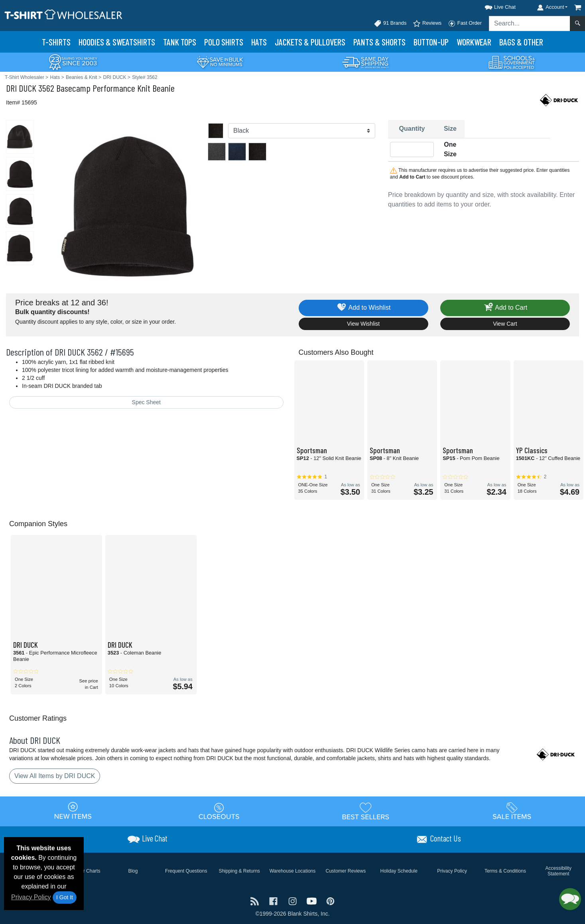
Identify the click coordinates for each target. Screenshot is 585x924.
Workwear (474, 42)
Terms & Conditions (505, 871)
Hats (259, 42)
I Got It (65, 897)
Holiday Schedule (399, 871)
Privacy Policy (31, 897)
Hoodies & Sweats (117, 42)
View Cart (505, 324)
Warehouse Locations (293, 871)
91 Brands (390, 24)
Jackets (310, 42)
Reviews (427, 24)
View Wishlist (363, 324)
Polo (224, 42)
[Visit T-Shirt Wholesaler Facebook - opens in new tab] (274, 901)
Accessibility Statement (558, 871)
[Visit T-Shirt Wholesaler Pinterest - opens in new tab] (330, 901)
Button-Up (431, 42)
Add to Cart (505, 308)
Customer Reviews (346, 871)
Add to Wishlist (363, 308)
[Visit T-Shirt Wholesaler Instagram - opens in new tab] (293, 901)
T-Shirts (56, 42)
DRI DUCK (21, 88)
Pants (379, 42)
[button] (493, 6)
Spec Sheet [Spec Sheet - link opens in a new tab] (146, 402)
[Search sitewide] (530, 24)
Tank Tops (180, 42)
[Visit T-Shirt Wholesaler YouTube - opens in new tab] (313, 901)
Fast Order (465, 24)
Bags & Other (521, 42)
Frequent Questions (186, 871)
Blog (133, 871)
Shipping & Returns (239, 871)
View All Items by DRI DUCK (55, 776)
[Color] (302, 131)
